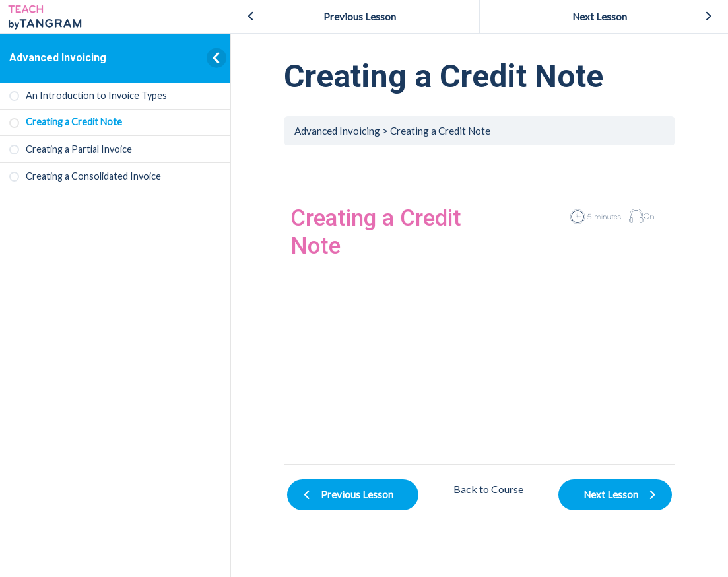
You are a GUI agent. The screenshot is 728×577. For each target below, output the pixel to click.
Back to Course (488, 489)
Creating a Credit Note (440, 131)
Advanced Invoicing (58, 58)
